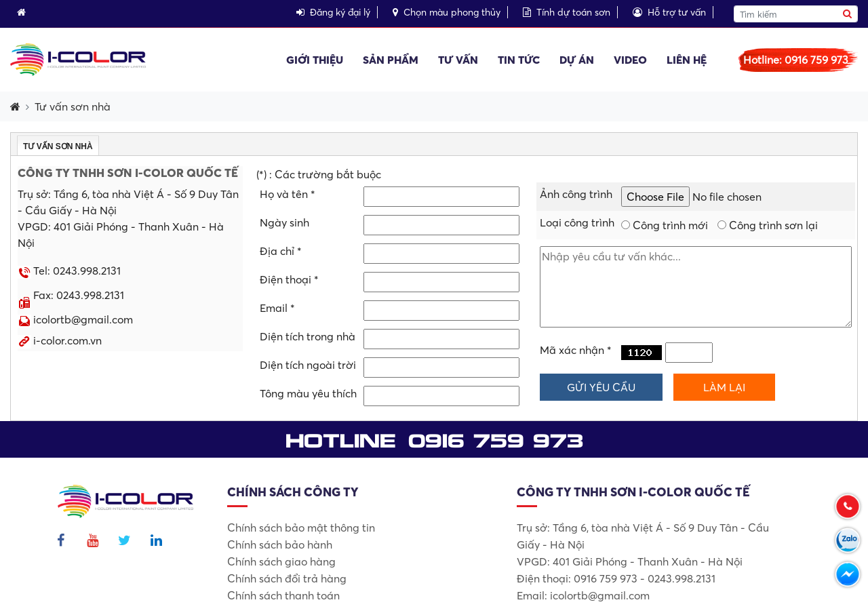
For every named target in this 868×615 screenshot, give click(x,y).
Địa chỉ (281, 251)
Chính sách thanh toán (283, 595)
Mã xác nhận (576, 350)
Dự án (577, 60)
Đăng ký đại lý (333, 12)
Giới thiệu (315, 60)
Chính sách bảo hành (280, 544)
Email (277, 308)
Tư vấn (458, 60)
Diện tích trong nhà (308, 336)
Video (630, 60)
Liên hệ (687, 60)
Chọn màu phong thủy (447, 12)
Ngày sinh (284, 222)
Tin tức (519, 60)
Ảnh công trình (576, 194)
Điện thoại (289, 279)
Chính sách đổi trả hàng (287, 578)
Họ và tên (288, 194)
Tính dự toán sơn (567, 12)
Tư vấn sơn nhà (73, 106)
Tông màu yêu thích (308, 393)
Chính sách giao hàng (281, 561)
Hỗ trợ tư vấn (669, 12)
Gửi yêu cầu (601, 387)
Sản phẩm (391, 60)
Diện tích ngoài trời (308, 365)
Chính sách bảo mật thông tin (301, 528)
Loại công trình (577, 222)
